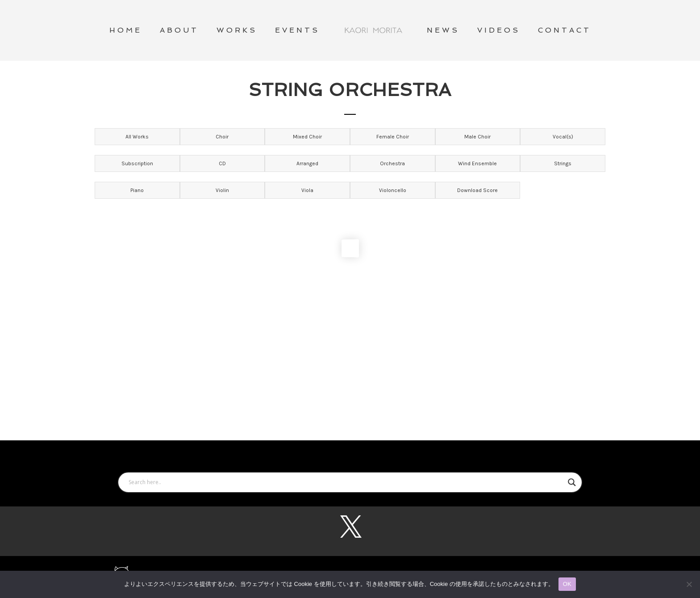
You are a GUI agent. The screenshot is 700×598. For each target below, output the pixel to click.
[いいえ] (689, 584)
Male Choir (477, 137)
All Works (137, 137)
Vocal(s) (563, 137)
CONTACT (565, 30)
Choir (222, 137)
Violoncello (393, 190)
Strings (563, 163)
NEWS (443, 30)
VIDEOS (499, 30)
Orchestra (392, 163)
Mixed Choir (307, 137)
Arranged (307, 163)
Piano (137, 190)
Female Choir (393, 137)
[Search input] (346, 482)
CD (222, 163)
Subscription (137, 163)
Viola (307, 190)
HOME (126, 30)
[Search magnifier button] (572, 482)
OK (567, 584)
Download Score (477, 190)
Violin (222, 190)
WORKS (237, 30)
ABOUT (179, 30)
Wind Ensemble (477, 163)
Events (297, 30)
